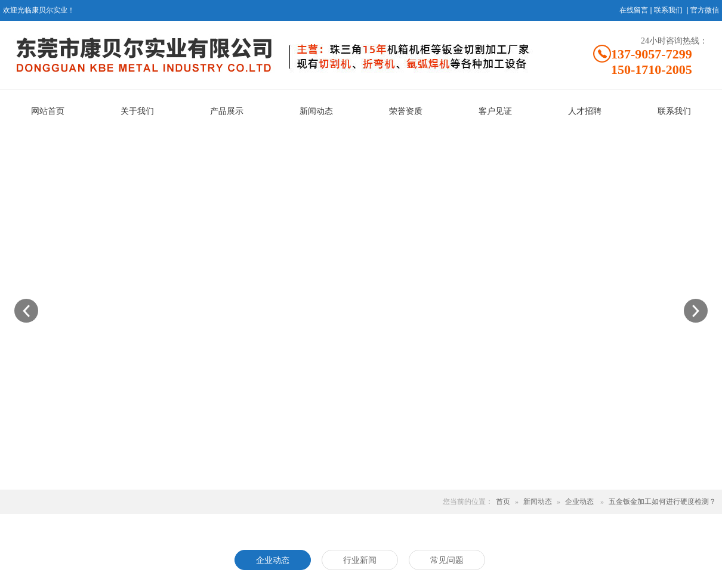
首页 (503, 502)
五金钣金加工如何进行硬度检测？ (662, 502)
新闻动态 (538, 502)
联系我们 (668, 10)
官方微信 (705, 10)
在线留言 (634, 10)
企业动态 (579, 502)
